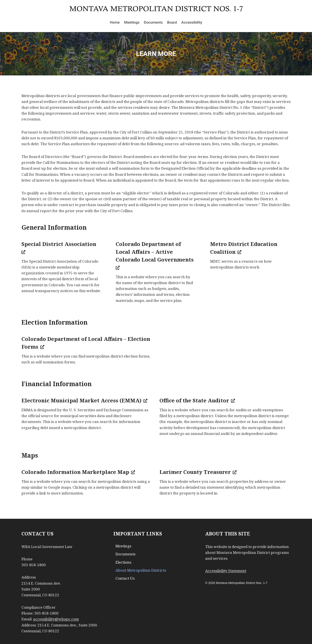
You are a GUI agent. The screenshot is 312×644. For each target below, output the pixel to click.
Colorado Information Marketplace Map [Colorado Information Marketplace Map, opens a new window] (78, 472)
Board (172, 22)
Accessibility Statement (226, 571)
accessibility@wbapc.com (56, 619)
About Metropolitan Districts (141, 570)
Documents (153, 22)
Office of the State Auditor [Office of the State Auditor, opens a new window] (197, 400)
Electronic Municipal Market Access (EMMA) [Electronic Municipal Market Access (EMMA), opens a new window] (84, 400)
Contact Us (125, 578)
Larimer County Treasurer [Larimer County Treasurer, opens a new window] (198, 472)
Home (115, 22)
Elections (123, 562)
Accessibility (192, 22)
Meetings (132, 22)
